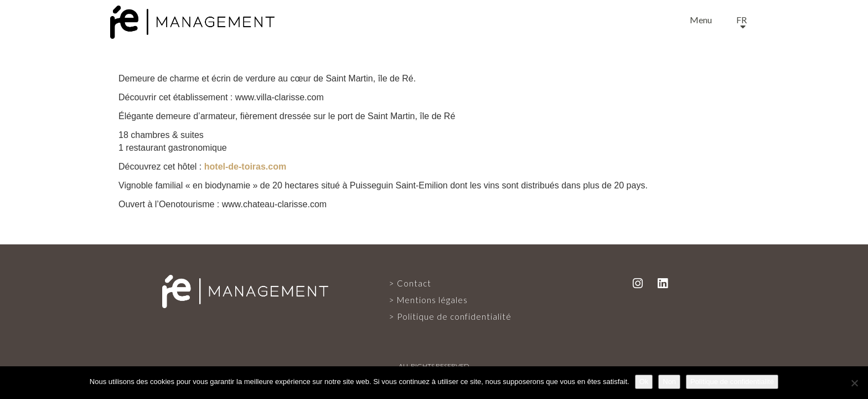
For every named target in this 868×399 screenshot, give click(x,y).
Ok (644, 382)
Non (669, 382)
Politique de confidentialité (454, 316)
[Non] (854, 383)
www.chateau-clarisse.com (274, 204)
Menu (701, 20)
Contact (414, 283)
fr (742, 20)
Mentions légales (432, 300)
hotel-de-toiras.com (245, 167)
